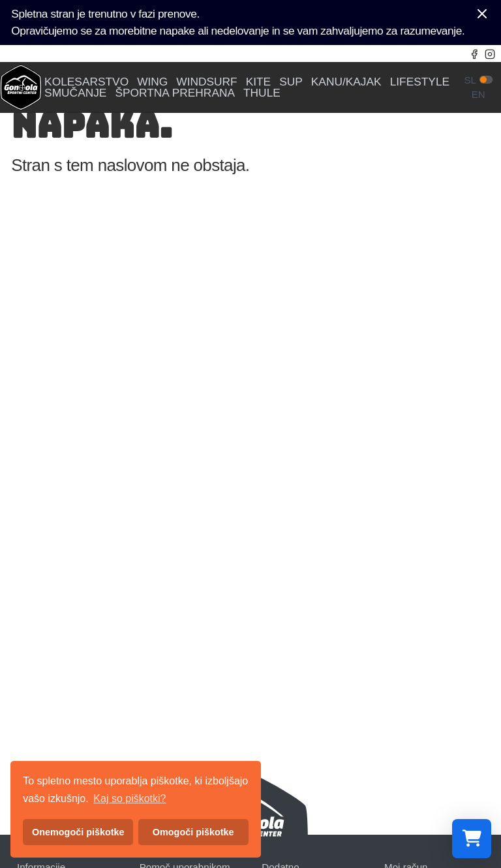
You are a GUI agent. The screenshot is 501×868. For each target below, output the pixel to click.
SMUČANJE (75, 93)
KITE (259, 82)
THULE (262, 93)
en (478, 94)
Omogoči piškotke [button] (193, 832)
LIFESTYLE (420, 82)
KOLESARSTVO (86, 82)
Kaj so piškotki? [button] (129, 798)
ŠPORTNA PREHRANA (175, 93)
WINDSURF (206, 82)
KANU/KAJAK (346, 82)
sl (470, 80)
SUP (291, 82)
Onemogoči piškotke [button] (78, 832)
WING (152, 82)
